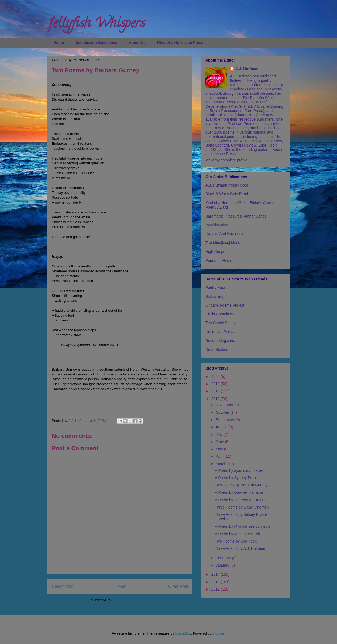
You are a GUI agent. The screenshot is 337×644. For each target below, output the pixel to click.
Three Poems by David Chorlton (242, 507)
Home (59, 43)
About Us (137, 43)
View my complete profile (226, 160)
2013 (216, 582)
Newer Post (63, 586)
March (221, 464)
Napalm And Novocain (224, 234)
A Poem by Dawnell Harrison (239, 492)
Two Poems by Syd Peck (236, 541)
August (222, 427)
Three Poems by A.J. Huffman (240, 548)
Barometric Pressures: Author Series (236, 216)
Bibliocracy (215, 296)
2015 (216, 399)
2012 (216, 589)
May (220, 449)
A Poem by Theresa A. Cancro (240, 500)
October (223, 412)
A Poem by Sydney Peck (235, 478)
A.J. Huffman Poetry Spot (227, 185)
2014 (216, 574)
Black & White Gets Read (227, 194)
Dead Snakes (217, 350)
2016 (216, 391)
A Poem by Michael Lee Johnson (242, 526)
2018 (216, 384)
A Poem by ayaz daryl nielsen (240, 470)
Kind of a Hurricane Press (180, 43)
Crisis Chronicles (220, 314)
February (224, 558)
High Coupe (215, 252)
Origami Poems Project (225, 305)
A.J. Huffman (247, 69)
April (220, 456)
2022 (216, 377)
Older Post (178, 586)
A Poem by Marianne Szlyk (237, 534)
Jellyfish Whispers (96, 25)
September (225, 420)
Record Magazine (220, 341)
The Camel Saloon (221, 323)
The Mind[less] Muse (223, 243)
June (220, 442)
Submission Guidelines (96, 43)
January (223, 565)
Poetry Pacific (217, 287)
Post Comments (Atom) (131, 600)
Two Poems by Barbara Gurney (241, 485)
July (220, 435)
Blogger (218, 633)
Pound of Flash (218, 260)
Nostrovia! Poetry (220, 332)
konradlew (183, 633)
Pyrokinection (217, 225)
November (225, 405)
